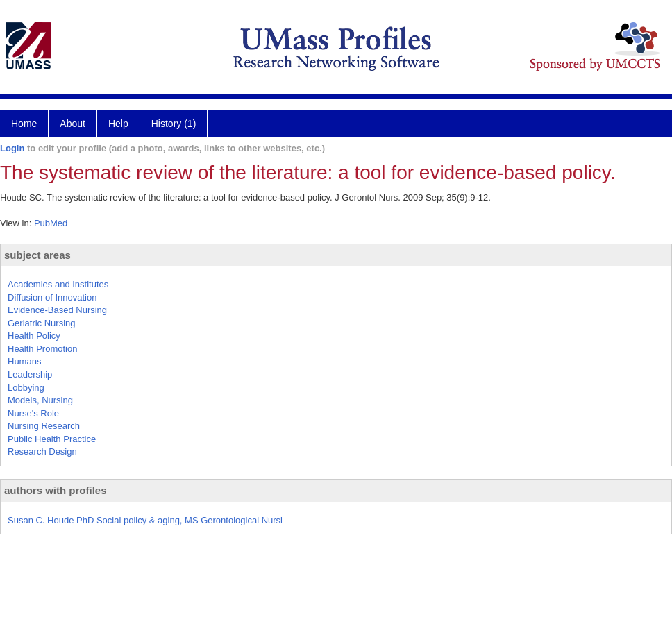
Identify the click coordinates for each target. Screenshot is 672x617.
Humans (24, 361)
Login (12, 148)
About (73, 124)
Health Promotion (42, 349)
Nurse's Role (33, 413)
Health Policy (34, 336)
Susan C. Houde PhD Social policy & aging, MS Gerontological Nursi (145, 520)
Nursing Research (44, 426)
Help (118, 124)
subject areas (37, 255)
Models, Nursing (40, 400)
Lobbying (26, 388)
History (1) (174, 124)
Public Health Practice (52, 439)
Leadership (30, 374)
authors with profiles (56, 490)
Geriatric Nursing (42, 323)
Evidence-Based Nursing (57, 310)
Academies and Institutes (58, 284)
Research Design (42, 451)
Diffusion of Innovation (52, 297)
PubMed (51, 223)
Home (24, 124)
